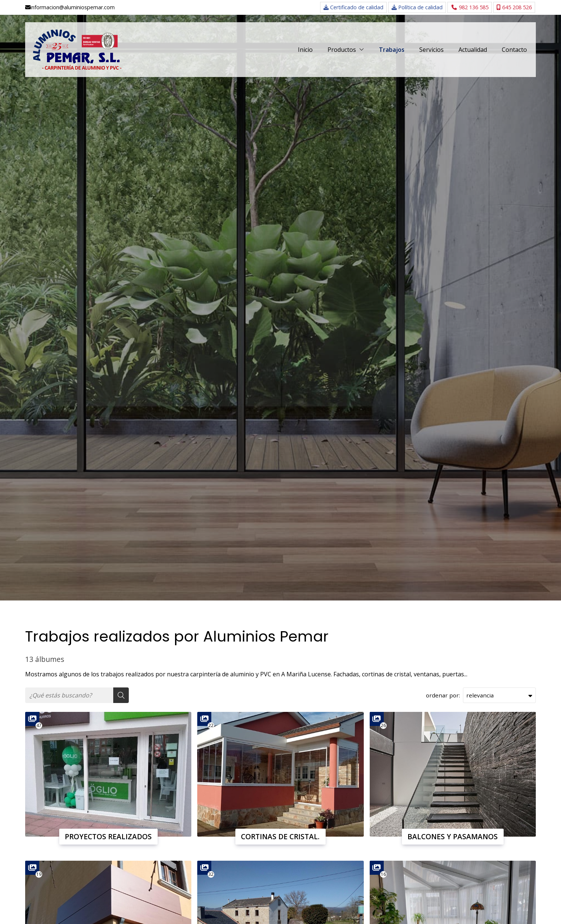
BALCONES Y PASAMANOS (453, 837)
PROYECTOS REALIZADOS (108, 837)
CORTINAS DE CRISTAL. (280, 837)
